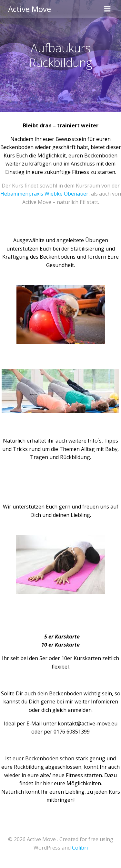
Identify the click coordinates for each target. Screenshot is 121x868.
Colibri (80, 848)
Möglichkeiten (84, 783)
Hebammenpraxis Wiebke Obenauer (44, 194)
